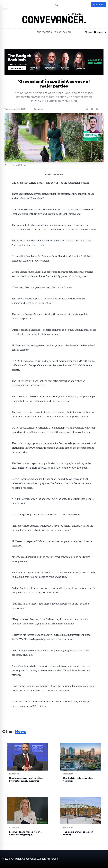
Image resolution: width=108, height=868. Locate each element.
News (21, 732)
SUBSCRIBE (98, 5)
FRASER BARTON (55, 175)
